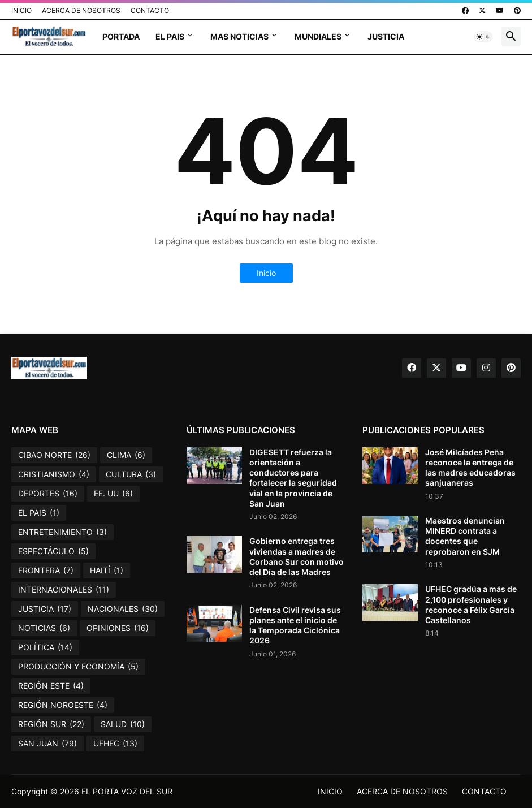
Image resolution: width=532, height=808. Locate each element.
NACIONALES (123, 609)
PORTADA (121, 36)
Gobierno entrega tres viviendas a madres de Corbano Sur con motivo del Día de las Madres (297, 556)
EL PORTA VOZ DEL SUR (127, 791)
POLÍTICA (45, 647)
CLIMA (126, 455)
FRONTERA (46, 571)
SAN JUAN (47, 744)
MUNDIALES (318, 36)
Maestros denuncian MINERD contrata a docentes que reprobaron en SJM (465, 536)
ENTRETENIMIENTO (62, 532)
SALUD (123, 724)
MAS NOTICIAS (239, 36)
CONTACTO (150, 10)
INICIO (21, 10)
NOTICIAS (44, 628)
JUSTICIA (386, 36)
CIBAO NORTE (54, 455)
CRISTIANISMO (54, 474)
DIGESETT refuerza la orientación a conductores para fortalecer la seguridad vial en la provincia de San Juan (293, 478)
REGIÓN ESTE (51, 686)
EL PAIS (170, 36)
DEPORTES (48, 494)
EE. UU (113, 494)
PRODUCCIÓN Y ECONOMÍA (78, 667)
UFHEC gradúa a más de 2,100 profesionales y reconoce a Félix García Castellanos (471, 604)
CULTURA (131, 474)
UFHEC (115, 744)
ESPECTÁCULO (53, 551)
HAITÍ (107, 571)
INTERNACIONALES (64, 590)
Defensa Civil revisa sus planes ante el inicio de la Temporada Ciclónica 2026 (295, 625)
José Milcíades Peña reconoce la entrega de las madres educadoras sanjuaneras (470, 468)
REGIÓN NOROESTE (63, 705)
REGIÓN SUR (51, 724)
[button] (483, 37)
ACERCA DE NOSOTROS (81, 10)
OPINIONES (118, 628)
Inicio (266, 273)
